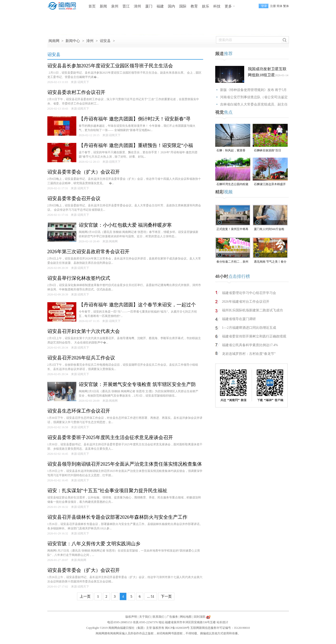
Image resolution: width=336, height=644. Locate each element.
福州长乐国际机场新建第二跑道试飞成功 (252, 310)
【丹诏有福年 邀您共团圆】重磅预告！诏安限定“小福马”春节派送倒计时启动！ (136, 146)
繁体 (286, 6)
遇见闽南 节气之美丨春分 (270, 262)
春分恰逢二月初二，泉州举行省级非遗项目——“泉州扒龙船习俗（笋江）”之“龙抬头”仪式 (232, 262)
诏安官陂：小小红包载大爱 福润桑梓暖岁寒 (125, 225)
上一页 (85, 596)
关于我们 (145, 617)
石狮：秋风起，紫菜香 (231, 150)
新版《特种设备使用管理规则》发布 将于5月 (254, 90)
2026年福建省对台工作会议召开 (246, 302)
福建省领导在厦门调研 (239, 319)
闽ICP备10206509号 (177, 628)
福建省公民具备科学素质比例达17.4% (250, 345)
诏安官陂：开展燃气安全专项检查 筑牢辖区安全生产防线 (137, 385)
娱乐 (206, 6)
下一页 (166, 596)
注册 (273, 6)
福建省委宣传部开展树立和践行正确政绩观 (254, 336)
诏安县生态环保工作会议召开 (79, 411)
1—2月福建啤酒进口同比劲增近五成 (249, 328)
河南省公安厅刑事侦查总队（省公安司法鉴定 (254, 97)
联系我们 (158, 617)
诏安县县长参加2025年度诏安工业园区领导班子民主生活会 (110, 66)
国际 (183, 6)
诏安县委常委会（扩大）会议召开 (84, 172)
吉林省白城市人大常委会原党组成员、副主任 (254, 104)
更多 (228, 6)
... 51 (151, 596)
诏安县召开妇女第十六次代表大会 (84, 331)
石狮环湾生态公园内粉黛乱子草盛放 (232, 185)
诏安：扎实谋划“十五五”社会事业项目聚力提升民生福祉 (107, 490)
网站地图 (186, 617)
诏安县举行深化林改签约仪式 (79, 278)
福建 (160, 6)
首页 (92, 6)
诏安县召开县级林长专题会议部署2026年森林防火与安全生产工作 (117, 517)
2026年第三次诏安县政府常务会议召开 (88, 252)
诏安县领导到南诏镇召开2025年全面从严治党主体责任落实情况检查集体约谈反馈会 (125, 464)
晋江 (126, 6)
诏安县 (105, 41)
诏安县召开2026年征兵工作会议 (81, 358)
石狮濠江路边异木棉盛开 (270, 184)
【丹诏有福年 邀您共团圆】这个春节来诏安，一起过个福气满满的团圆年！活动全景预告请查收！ (137, 305)
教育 (194, 6)
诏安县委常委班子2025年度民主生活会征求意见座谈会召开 (110, 437)
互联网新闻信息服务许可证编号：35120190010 (220, 628)
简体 (279, 6)
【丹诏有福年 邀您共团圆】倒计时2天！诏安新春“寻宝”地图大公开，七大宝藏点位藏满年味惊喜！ (135, 119)
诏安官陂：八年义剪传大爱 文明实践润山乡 (94, 544)
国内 (172, 6)
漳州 (137, 6)
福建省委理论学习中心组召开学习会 (249, 293)
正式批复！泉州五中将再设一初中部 (232, 229)
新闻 (103, 6)
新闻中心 (73, 41)
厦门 (149, 6)
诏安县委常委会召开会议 (74, 198)
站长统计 (222, 622)
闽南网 (54, 41)
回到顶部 (200, 617)
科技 (217, 6)
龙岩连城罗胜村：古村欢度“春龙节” (249, 354)
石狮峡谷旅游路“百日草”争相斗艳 (268, 151)
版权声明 (131, 617)
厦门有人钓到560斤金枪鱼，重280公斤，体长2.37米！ (270, 229)
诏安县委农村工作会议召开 (76, 92)
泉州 (115, 6)
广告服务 (172, 617)
